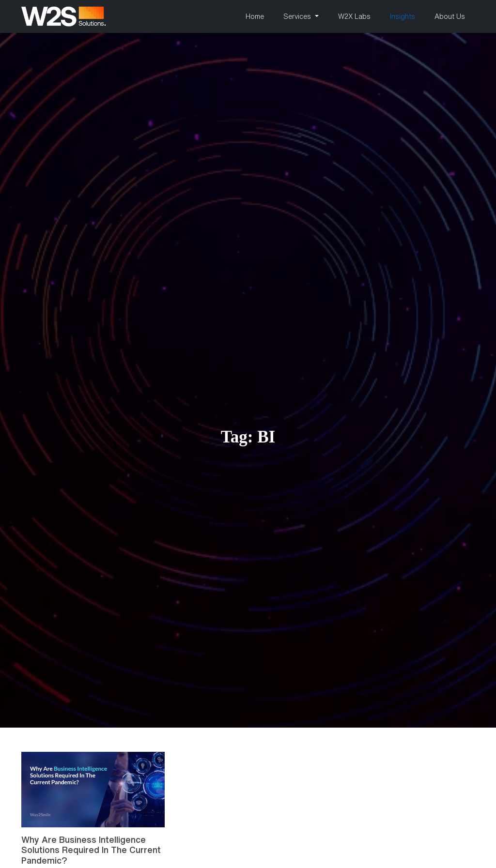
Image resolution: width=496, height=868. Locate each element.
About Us (450, 16)
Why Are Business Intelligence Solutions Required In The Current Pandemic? (91, 850)
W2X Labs (354, 16)
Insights (403, 16)
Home (255, 16)
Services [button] (298, 16)
